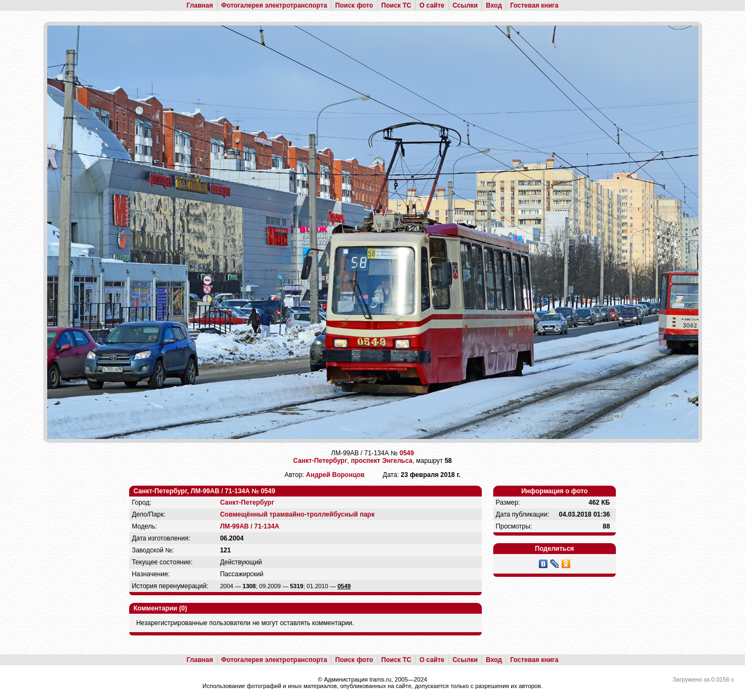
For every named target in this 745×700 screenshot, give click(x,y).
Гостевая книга (534, 5)
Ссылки (465, 5)
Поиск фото (354, 5)
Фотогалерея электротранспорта (274, 5)
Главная (200, 5)
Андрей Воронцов (335, 475)
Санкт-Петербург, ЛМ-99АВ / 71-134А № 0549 (204, 491)
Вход (494, 5)
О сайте (432, 5)
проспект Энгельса (382, 461)
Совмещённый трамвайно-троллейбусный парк (297, 514)
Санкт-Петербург (320, 461)
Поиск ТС (396, 5)
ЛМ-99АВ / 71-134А (249, 526)
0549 (407, 453)
